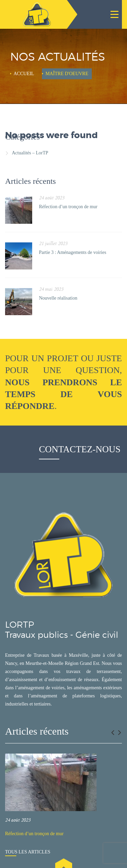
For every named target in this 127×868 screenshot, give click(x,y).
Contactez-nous (80, 449)
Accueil (24, 74)
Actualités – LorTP (30, 153)
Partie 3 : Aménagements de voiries (73, 252)
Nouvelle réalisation (58, 298)
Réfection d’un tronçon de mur (68, 207)
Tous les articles (28, 852)
